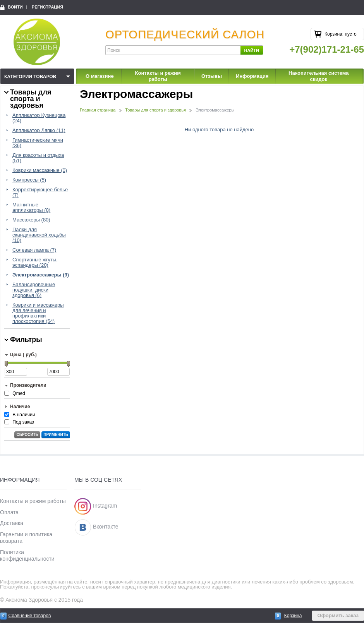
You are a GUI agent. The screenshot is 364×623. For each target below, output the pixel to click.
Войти (15, 7)
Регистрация (47, 7)
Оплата (9, 512)
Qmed (19, 393)
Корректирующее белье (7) (40, 192)
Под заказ (23, 422)
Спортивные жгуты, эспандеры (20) (35, 263)
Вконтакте (106, 527)
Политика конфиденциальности (27, 555)
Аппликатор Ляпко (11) (39, 130)
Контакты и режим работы (158, 76)
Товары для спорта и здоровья (155, 110)
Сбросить (27, 435)
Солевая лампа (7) (34, 250)
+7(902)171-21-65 (327, 49)
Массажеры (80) (31, 220)
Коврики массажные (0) (40, 170)
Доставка (12, 523)
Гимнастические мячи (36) (38, 143)
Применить (56, 435)
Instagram (105, 506)
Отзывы (212, 76)
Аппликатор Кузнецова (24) (39, 118)
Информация (252, 76)
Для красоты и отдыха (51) (38, 158)
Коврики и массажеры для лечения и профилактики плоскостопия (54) (38, 313)
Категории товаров (30, 77)
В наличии (24, 415)
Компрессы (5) (29, 180)
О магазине (100, 76)
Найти (252, 50)
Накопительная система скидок (318, 76)
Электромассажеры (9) (41, 275)
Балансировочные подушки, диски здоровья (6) (34, 290)
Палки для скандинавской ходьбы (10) (39, 235)
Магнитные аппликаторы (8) (31, 208)
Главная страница (98, 110)
